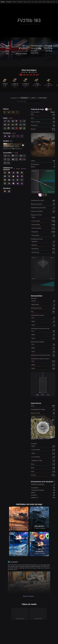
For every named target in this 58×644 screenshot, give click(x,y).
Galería (36, 2)
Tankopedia (9, 2)
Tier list (44, 2)
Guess (33, 2)
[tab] (37, 395)
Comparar (14, 2)
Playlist (25, 2)
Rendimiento (20, 2)
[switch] (24, 145)
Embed (48, 2)
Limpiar (11, 118)
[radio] (24, 98)
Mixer (29, 2)
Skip (43, 149)
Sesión (40, 2)
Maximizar (23, 169)
